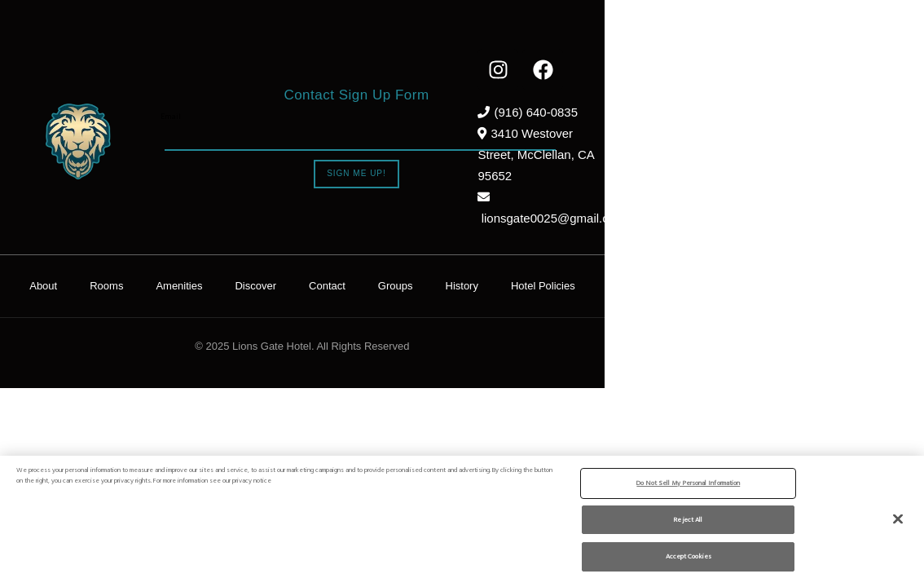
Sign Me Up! (436, 152)
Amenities (339, 243)
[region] (462, 521)
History (622, 243)
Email (251, 96)
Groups (555, 243)
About (203, 243)
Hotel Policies (703, 243)
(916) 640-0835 (768, 112)
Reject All (688, 519)
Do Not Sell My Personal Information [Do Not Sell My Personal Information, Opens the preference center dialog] (688, 482)
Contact (487, 243)
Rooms (266, 243)
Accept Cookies (689, 556)
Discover (416, 243)
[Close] (898, 519)
